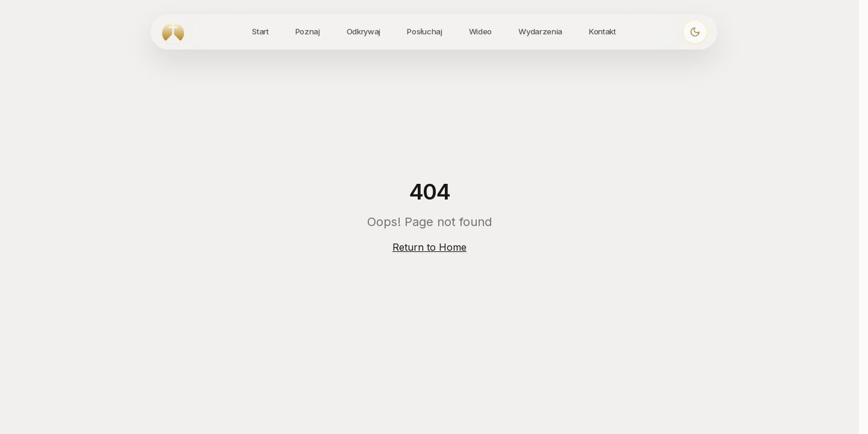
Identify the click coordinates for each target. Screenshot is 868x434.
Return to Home (429, 247)
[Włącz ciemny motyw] (695, 32)
